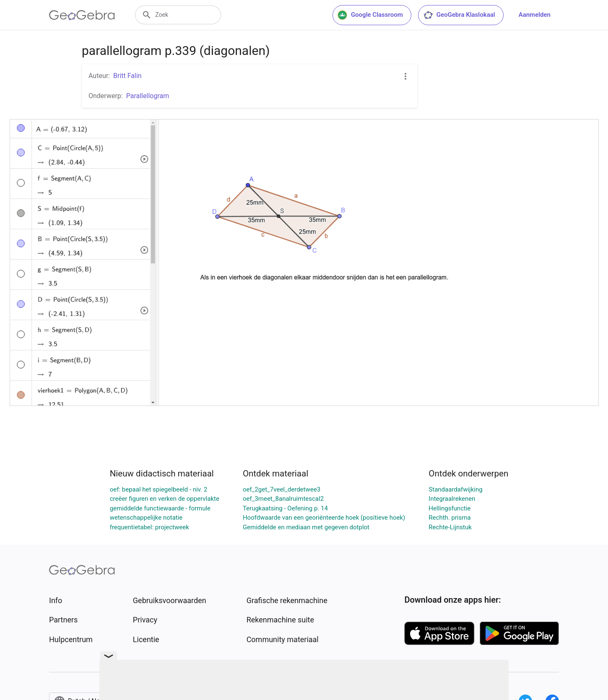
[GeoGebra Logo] (82, 15)
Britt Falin (127, 76)
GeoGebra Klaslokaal (459, 15)
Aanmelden (535, 15)
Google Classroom (370, 15)
